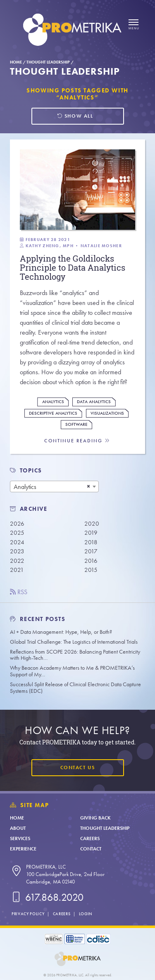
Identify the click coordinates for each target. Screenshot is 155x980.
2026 (17, 524)
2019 (91, 533)
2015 (91, 570)
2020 (92, 524)
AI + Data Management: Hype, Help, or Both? (61, 632)
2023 (17, 551)
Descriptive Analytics (53, 413)
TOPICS (31, 471)
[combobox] (54, 486)
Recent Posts (38, 619)
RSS (19, 592)
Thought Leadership (48, 62)
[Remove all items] (88, 486)
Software (76, 424)
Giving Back (95, 818)
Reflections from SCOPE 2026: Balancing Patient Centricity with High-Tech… (75, 655)
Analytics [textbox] (25, 487)
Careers (90, 838)
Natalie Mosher (101, 246)
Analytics (53, 402)
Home (16, 62)
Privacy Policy (28, 914)
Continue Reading (77, 441)
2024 (17, 542)
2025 (17, 533)
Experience (23, 849)
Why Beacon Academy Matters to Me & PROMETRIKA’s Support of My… (72, 671)
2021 (17, 570)
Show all (75, 116)
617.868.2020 (47, 897)
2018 (91, 542)
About (18, 828)
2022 (17, 561)
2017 (91, 551)
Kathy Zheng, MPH (50, 246)
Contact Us (77, 767)
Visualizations (107, 413)
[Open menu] (134, 25)
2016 (91, 561)
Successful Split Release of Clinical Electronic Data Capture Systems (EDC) (75, 688)
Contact (91, 849)
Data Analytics (94, 402)
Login (86, 914)
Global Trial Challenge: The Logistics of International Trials (74, 642)
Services (20, 838)
